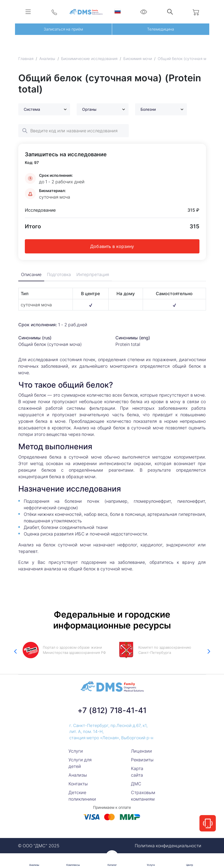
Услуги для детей (80, 763)
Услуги (76, 751)
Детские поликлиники (82, 796)
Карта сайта (137, 772)
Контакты (78, 784)
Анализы (78, 775)
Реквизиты (142, 760)
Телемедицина (161, 29)
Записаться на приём (63, 29)
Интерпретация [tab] (93, 275)
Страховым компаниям (143, 796)
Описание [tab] (32, 275)
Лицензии (141, 751)
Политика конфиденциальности (168, 846)
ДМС (136, 784)
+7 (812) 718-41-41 (112, 710)
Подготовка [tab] (59, 275)
